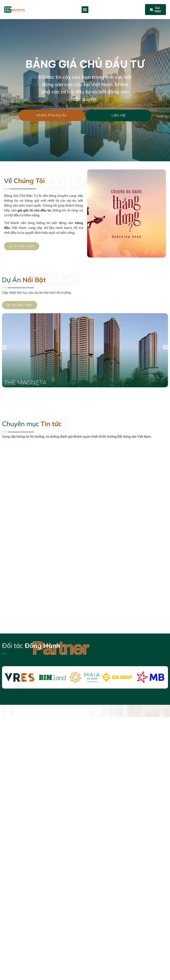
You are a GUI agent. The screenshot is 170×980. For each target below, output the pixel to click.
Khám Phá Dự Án (52, 115)
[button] (85, 10)
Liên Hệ (119, 115)
